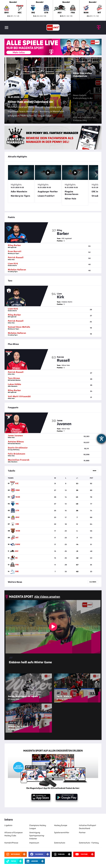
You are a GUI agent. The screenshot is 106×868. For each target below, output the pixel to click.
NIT (17, 538)
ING (17, 504)
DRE (17, 571)
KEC (17, 483)
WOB (18, 531)
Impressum (34, 843)
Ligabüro (8, 825)
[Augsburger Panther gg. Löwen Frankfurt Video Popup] (48, 184)
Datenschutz (60, 843)
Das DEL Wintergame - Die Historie (23, 696)
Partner (82, 832)
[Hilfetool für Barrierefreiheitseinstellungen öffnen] (101, 439)
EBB (17, 524)
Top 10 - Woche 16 (64, 696)
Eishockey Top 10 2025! (18, 726)
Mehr (94, 471)
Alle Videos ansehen (47, 597)
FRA (17, 565)
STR (17, 510)
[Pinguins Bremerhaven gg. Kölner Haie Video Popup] (75, 185)
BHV (17, 517)
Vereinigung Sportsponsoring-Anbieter (37, 836)
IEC (16, 558)
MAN (18, 497)
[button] (96, 175)
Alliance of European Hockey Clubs (14, 834)
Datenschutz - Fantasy (89, 843)
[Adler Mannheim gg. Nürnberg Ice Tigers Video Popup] (21, 184)
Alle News (93, 582)
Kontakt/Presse (11, 843)
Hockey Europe (61, 825)
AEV (17, 551)
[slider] (53, 10)
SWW (18, 544)
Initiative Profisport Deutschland (88, 827)
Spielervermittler (62, 832)
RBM (18, 490)
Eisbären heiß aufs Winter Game (30, 662)
